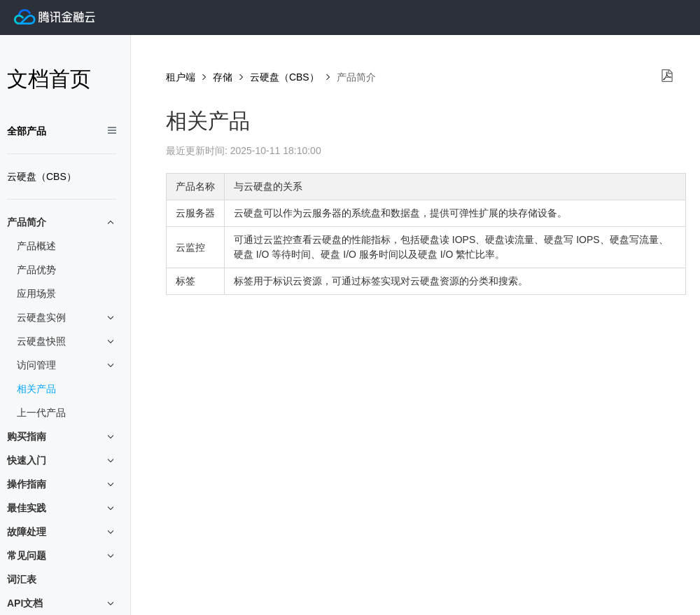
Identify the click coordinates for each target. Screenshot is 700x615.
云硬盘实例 (66, 318)
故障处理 (62, 532)
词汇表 (22, 579)
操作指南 (62, 484)
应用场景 (36, 293)
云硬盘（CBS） (42, 177)
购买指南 (62, 437)
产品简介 (62, 222)
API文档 (62, 603)
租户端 (181, 77)
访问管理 (66, 365)
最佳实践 (62, 508)
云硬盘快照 (66, 341)
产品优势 (36, 270)
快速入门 (62, 461)
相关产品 (36, 389)
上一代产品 (41, 413)
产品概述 (36, 246)
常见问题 (62, 556)
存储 (223, 77)
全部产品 (27, 131)
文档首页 (49, 79)
